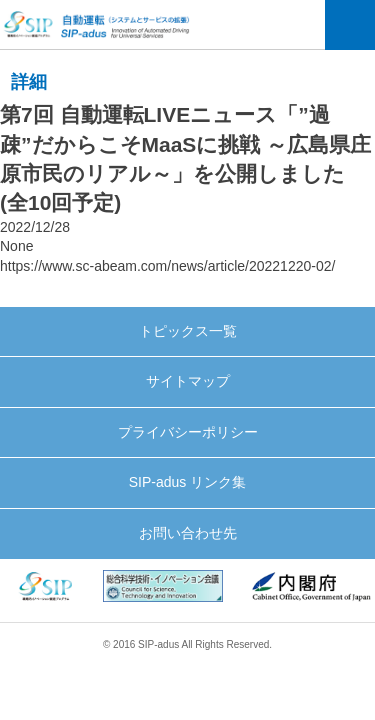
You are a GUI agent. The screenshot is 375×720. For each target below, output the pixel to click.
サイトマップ (188, 381)
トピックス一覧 (188, 331)
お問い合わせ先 (188, 533)
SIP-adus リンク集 (187, 482)
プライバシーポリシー (188, 432)
